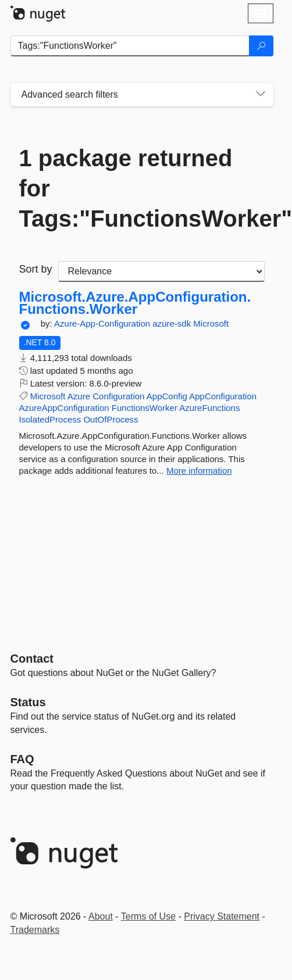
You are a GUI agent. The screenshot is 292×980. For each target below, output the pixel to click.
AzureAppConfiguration (64, 408)
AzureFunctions (209, 408)
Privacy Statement (222, 916)
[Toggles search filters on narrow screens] (261, 95)
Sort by (36, 269)
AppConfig (167, 396)
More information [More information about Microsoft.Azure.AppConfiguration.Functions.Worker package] (199, 471)
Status (28, 702)
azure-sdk (173, 323)
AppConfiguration (223, 396)
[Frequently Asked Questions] (22, 759)
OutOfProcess (111, 419)
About (101, 916)
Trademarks (35, 930)
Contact (32, 659)
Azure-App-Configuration (103, 323)
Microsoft (211, 323)
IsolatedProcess (50, 419)
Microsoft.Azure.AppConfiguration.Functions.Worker (135, 303)
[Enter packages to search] (130, 46)
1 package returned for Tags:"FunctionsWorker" (142, 188)
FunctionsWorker (145, 408)
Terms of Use (148, 916)
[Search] (261, 46)
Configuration (118, 396)
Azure (79, 396)
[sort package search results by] (161, 271)
